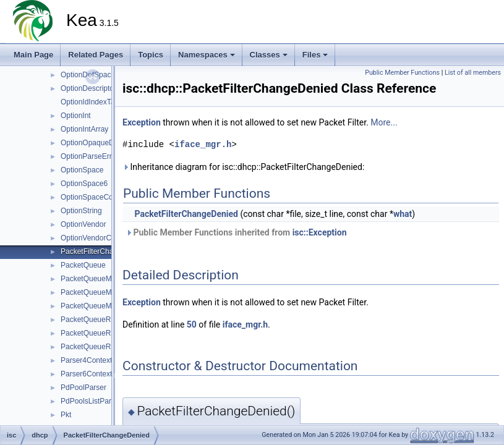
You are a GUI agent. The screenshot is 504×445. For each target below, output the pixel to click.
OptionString (81, 211)
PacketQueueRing (91, 320)
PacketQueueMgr (89, 279)
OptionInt (76, 116)
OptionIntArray (84, 129)
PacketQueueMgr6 (92, 306)
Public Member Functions (402, 73)
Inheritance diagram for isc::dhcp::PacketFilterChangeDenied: (243, 167)
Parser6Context (86, 374)
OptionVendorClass (92, 238)
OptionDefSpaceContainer (104, 75)
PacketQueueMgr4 (92, 292)
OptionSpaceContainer (98, 197)
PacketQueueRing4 (93, 333)
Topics (151, 55)
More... (384, 122)
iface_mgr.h (203, 144)
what (403, 214)
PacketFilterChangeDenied (105, 252)
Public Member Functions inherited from (236, 232)
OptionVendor (83, 224)
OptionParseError (89, 156)
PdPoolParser (83, 388)
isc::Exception (320, 232)
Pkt (66, 415)
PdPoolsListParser (91, 401)
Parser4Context (86, 360)
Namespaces (207, 55)
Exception (142, 122)
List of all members (473, 73)
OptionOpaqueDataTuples (104, 143)
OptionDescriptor (88, 88)
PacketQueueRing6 (93, 347)
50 (192, 324)
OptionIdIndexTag (90, 102)
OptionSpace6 (84, 184)
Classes (269, 55)
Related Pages (96, 55)
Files (315, 55)
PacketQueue (83, 265)
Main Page (33, 55)
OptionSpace (82, 170)
